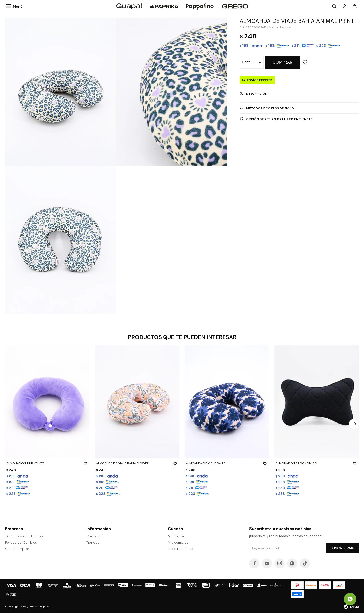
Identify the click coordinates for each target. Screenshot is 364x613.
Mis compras (178, 543)
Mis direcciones (180, 549)
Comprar (282, 62)
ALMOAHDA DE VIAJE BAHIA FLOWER (137, 463)
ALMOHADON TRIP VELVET (47, 463)
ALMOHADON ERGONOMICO (317, 463)
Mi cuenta (176, 536)
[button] (354, 424)
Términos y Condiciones (24, 536)
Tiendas (93, 543)
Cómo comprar (17, 549)
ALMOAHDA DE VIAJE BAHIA (227, 463)
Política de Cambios (21, 543)
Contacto (94, 536)
